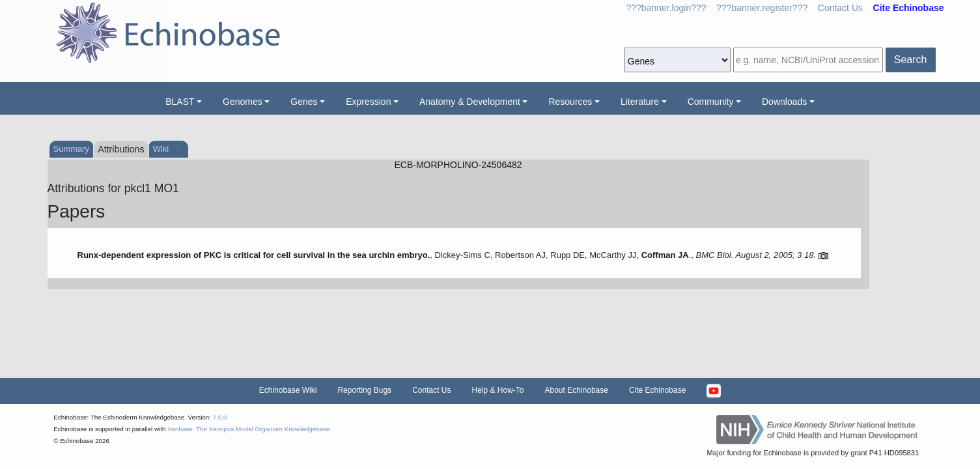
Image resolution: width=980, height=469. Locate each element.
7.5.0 (220, 417)
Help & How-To (497, 390)
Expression (368, 102)
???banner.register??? (762, 8)
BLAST (180, 102)
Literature (640, 102)
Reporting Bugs (364, 390)
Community (711, 102)
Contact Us (840, 8)
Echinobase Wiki (288, 390)
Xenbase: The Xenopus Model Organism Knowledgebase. (249, 429)
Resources (570, 102)
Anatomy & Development (470, 102)
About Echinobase (577, 390)
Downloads (784, 102)
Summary (72, 149)
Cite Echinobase (657, 390)
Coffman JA (665, 255)
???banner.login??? (666, 8)
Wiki (162, 149)
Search (911, 60)
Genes (304, 102)
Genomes (243, 102)
